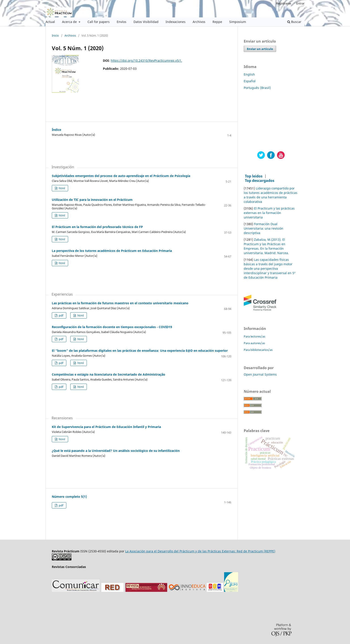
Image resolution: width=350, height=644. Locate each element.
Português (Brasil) (257, 88)
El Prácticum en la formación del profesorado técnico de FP (97, 227)
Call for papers (99, 22)
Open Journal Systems (260, 374)
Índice (56, 130)
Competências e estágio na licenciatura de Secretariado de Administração (108, 374)
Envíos (122, 22)
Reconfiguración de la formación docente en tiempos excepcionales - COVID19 (112, 327)
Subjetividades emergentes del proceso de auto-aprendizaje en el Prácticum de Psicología (121, 176)
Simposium (238, 22)
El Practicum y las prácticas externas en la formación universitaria (269, 213)
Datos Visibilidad (146, 22)
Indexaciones (176, 22)
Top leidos (254, 176)
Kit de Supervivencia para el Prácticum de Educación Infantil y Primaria (106, 427)
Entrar (300, 3)
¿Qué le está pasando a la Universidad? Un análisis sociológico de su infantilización (116, 451)
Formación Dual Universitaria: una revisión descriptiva (264, 228)
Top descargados (260, 181)
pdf (61, 315)
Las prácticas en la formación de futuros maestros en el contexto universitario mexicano (120, 303)
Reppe (217, 22)
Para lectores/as (254, 336)
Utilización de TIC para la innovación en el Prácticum (92, 200)
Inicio (55, 36)
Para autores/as (254, 343)
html (61, 188)
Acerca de (70, 22)
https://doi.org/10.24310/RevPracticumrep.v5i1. (146, 61)
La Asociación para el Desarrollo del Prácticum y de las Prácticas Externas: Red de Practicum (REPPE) (200, 551)
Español (250, 81)
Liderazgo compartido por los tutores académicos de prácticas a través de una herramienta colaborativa (271, 195)
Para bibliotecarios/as (258, 350)
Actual (50, 22)
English (249, 74)
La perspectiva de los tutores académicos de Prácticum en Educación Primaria (112, 251)
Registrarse (284, 3)
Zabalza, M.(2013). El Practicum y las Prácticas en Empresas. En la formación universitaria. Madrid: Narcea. (266, 246)
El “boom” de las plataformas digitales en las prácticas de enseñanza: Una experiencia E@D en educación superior (140, 351)
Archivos (199, 22)
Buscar (294, 22)
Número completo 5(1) (69, 497)
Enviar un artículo (260, 49)
